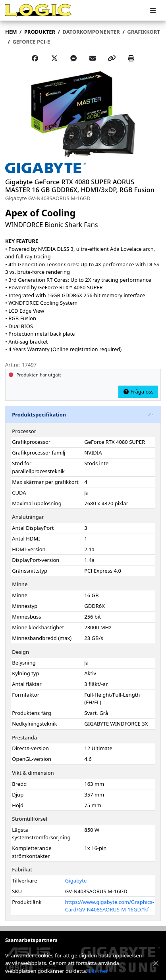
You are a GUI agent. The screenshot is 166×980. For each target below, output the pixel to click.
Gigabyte (76, 881)
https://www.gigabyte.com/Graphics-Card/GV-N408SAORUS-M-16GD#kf (110, 906)
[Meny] (153, 11)
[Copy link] (112, 58)
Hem (11, 32)
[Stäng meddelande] (156, 963)
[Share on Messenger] (73, 58)
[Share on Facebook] (35, 58)
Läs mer (98, 971)
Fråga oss (138, 392)
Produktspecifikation (39, 415)
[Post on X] (54, 58)
